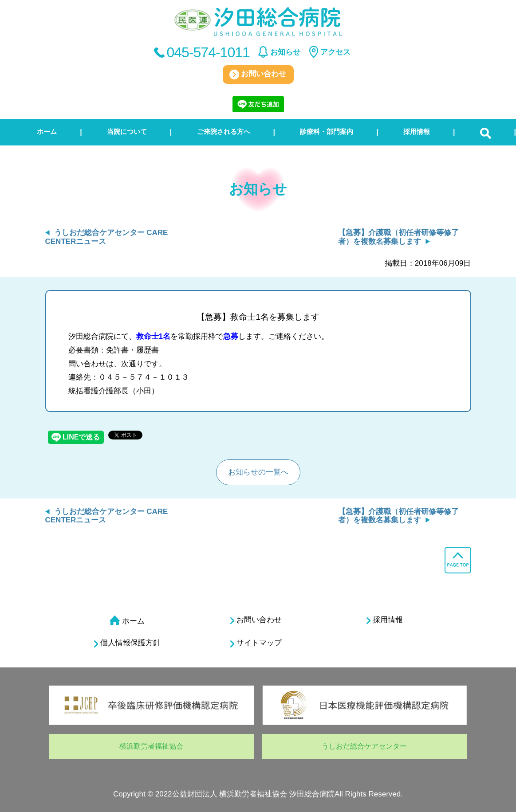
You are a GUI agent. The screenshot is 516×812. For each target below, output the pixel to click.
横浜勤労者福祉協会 (151, 746)
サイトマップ (256, 643)
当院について (127, 131)
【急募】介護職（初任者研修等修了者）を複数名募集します (398, 237)
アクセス (335, 52)
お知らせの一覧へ (258, 472)
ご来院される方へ (224, 131)
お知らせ (285, 52)
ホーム (47, 131)
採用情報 (417, 131)
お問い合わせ (258, 75)
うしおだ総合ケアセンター (364, 746)
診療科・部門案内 (327, 131)
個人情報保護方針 (127, 643)
